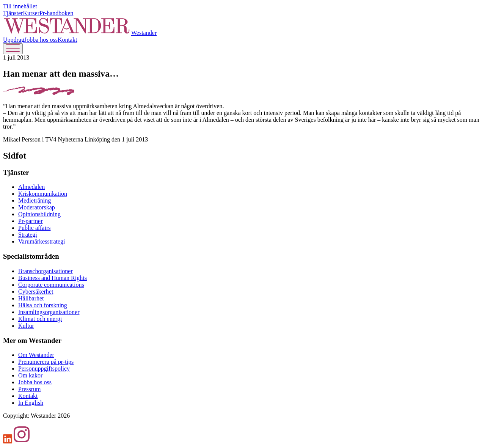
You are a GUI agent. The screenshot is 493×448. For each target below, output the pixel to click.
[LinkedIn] (8, 441)
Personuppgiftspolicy (44, 369)
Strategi (28, 235)
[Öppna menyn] (13, 49)
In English (31, 403)
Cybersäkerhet (36, 292)
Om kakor (30, 375)
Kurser (31, 13)
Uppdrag (14, 40)
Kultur (26, 326)
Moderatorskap (37, 207)
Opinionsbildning (39, 214)
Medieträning (35, 200)
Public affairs (34, 228)
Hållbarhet (31, 298)
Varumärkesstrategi (42, 241)
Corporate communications (51, 285)
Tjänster (13, 13)
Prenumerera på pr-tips (46, 362)
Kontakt (68, 40)
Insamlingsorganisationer (49, 312)
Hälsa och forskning (43, 305)
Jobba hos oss (41, 40)
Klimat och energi (40, 319)
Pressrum (30, 389)
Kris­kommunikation (43, 194)
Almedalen (31, 187)
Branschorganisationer (46, 271)
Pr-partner (31, 221)
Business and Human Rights (53, 278)
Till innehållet (20, 6)
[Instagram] (22, 441)
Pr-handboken (56, 13)
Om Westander (36, 355)
